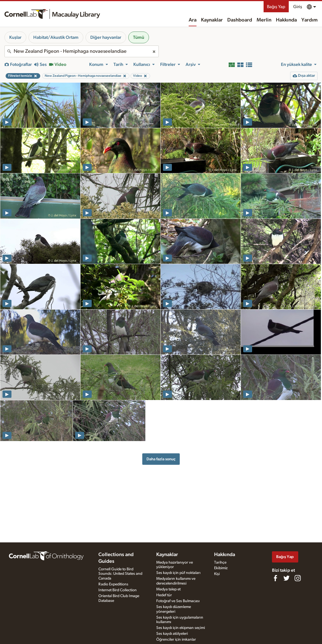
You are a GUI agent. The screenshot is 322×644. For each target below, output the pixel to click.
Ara (193, 20)
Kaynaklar (212, 20)
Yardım (309, 20)
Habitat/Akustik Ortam (56, 37)
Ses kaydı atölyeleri (172, 634)
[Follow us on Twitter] (287, 578)
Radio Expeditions (113, 584)
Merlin (264, 20)
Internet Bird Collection (118, 590)
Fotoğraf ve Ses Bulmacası (178, 601)
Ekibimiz (221, 568)
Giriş (298, 7)
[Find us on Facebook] (275, 578)
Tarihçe (220, 562)
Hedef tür (164, 595)
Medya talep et (168, 589)
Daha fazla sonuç (161, 459)
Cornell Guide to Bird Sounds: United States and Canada (120, 574)
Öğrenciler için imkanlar (176, 640)
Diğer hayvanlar (106, 37)
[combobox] (82, 51)
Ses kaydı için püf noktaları (178, 573)
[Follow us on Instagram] (298, 578)
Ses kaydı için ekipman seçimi (181, 628)
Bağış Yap (276, 7)
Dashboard (240, 20)
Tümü (139, 37)
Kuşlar (15, 37)
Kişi (217, 574)
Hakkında (286, 20)
